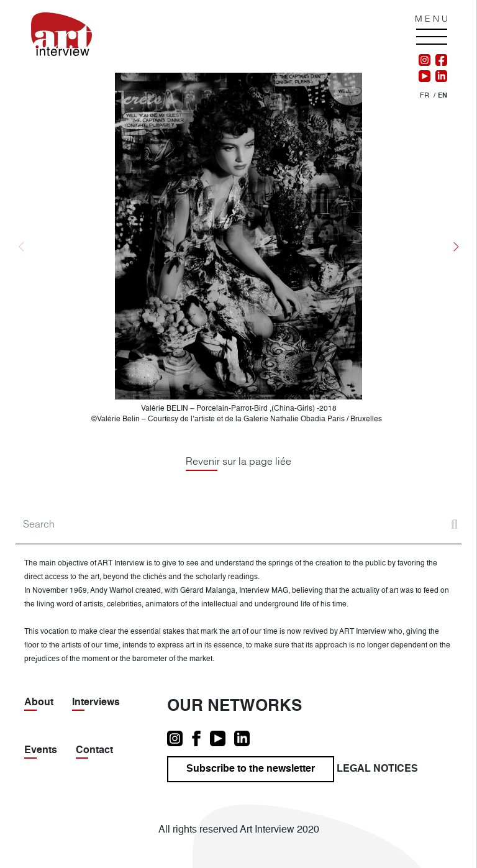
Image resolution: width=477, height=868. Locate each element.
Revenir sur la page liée (238, 461)
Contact (94, 751)
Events (41, 751)
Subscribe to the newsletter (251, 769)
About (39, 703)
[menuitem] (425, 96)
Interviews (96, 703)
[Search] (238, 524)
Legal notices (377, 769)
